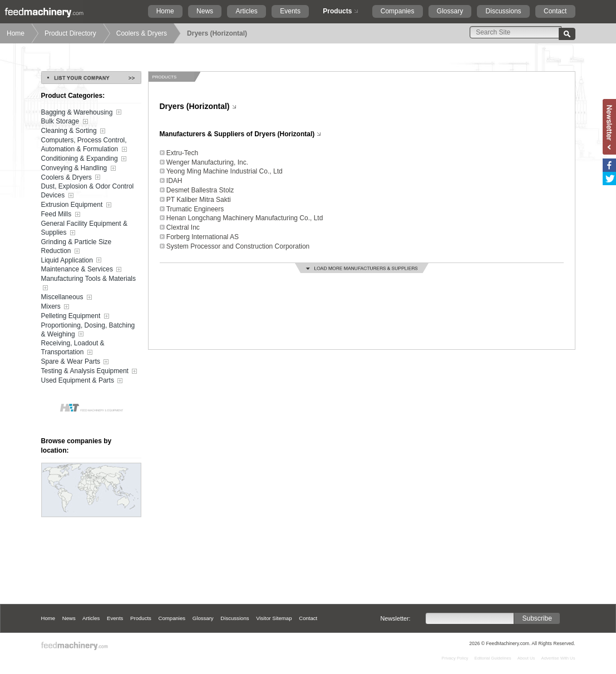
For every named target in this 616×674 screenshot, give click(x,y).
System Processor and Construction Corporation (238, 246)
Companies (398, 11)
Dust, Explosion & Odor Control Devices (88, 191)
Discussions (504, 11)
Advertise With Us (558, 658)
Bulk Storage (66, 122)
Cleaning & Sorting (74, 131)
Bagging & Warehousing (82, 112)
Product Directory (70, 33)
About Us (526, 658)
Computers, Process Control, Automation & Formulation (85, 145)
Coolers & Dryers (142, 33)
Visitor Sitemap (274, 618)
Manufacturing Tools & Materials (89, 284)
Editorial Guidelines (493, 658)
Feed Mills (62, 215)
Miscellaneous (68, 298)
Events (290, 11)
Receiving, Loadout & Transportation (73, 348)
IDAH (174, 181)
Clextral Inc (183, 227)
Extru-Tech (182, 153)
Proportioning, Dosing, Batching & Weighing (88, 330)
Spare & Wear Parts (76, 362)
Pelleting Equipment (76, 316)
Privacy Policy (455, 658)
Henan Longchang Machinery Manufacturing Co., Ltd (245, 218)
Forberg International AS (203, 237)
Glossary (450, 11)
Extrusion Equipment (77, 205)
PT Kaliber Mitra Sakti (199, 200)
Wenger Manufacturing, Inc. (207, 162)
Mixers (56, 307)
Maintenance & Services (83, 270)
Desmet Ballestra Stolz (200, 190)
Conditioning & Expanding (85, 159)
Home (165, 11)
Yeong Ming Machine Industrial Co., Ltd (225, 171)
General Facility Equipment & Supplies (84, 229)
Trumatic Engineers (195, 209)
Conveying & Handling (80, 168)
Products (337, 11)
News (205, 11)
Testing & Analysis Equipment (90, 371)
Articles (247, 11)
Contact (555, 11)
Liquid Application (73, 260)
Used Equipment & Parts (83, 381)
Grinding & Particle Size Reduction (77, 247)
